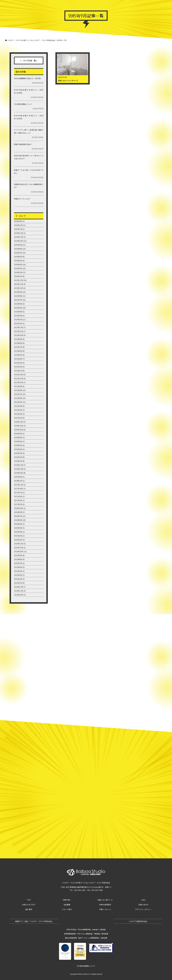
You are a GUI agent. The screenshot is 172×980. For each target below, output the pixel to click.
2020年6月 (18, 441)
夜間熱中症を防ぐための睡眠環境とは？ (29, 186)
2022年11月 (19, 331)
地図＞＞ (108, 887)
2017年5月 (18, 496)
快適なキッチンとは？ (22, 199)
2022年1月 (18, 371)
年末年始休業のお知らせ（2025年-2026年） (29, 91)
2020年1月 (18, 461)
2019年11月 (19, 469)
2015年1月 (18, 583)
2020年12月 (19, 422)
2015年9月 (18, 555)
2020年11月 (19, 426)
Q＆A (130, 5)
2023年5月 (18, 308)
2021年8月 (18, 390)
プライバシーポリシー (143, 909)
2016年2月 (18, 536)
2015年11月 (19, 548)
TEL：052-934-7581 (77, 890)
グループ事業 (153, 5)
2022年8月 (18, 343)
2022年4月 (18, 359)
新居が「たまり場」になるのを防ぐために (29, 171)
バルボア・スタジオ (80, 5)
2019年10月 (19, 473)
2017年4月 (18, 500)
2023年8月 (18, 296)
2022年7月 (18, 347)
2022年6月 (18, 351)
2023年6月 (18, 304)
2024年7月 (18, 253)
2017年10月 (19, 489)
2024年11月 (19, 237)
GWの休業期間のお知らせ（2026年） (28, 78)
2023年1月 (18, 323)
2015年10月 (19, 551)
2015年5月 (18, 571)
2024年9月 (18, 245)
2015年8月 (18, 559)
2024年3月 (18, 268)
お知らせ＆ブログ (62, 5)
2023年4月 (18, 312)
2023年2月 (18, 320)
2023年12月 (19, 280)
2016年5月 (18, 524)
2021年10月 (19, 382)
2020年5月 (18, 445)
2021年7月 (18, 394)
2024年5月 (18, 261)
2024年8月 (18, 249)
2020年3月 (18, 453)
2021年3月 (18, 410)
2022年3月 (18, 363)
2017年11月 (19, 485)
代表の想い (67, 900)
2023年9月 (18, 292)
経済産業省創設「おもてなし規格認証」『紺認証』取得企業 (86, 934)
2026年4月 (18, 221)
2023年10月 (19, 288)
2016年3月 (18, 532)
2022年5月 (18, 355)
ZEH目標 (165, 5)
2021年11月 (19, 378)
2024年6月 (18, 257)
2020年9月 (18, 434)
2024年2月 (18, 272)
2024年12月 (19, 233)
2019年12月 (19, 465)
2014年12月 (19, 587)
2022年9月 (18, 339)
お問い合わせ (140, 5)
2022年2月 (18, 367)
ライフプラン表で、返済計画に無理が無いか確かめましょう (29, 131)
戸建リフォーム (105, 909)
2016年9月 (18, 512)
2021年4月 (18, 406)
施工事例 (95, 5)
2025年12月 (19, 225)
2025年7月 (18, 229)
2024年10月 (19, 241)
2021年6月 (18, 398)
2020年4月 (18, 449)
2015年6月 (18, 567)
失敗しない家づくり (105, 900)
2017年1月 (18, 504)
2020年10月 (19, 430)
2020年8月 (18, 437)
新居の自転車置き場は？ (23, 144)
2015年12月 (19, 544)
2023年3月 (18, 316)
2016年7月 (18, 516)
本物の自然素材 (105, 905)
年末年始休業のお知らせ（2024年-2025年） (29, 117)
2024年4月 (18, 264)
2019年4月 (18, 477)
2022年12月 (19, 327)
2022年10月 (19, 335)
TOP (51, 5)
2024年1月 (18, 276)
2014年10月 (19, 595)
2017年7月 (18, 493)
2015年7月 (18, 563)
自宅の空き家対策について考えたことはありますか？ (29, 157)
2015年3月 (18, 575)
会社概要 (67, 905)
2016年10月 (19, 508)
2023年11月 (19, 284)
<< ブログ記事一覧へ (29, 61)
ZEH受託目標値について (23, 104)
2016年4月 (18, 528)
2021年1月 (18, 418)
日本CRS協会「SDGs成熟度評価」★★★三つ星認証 (86, 929)
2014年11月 (19, 591)
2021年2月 (18, 414)
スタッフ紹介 (67, 909)
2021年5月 (18, 402)
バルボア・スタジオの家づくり (113, 5)
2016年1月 (18, 540)
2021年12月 (19, 375)
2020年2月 (18, 457)
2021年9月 (18, 386)
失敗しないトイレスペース (68, 81)
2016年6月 (18, 520)
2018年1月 (18, 481)
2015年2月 (18, 579)
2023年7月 (18, 300)
